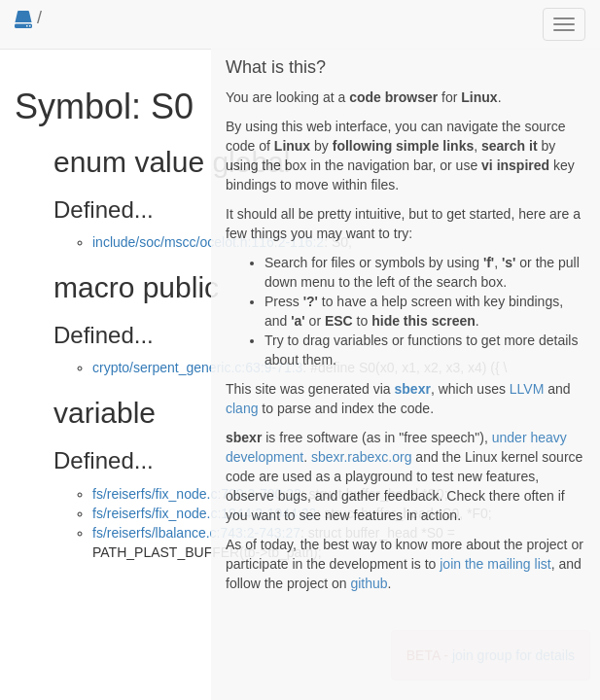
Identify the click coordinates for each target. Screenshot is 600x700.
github (369, 583)
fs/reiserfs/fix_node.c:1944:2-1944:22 (204, 513)
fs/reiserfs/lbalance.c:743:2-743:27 (196, 533)
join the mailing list (495, 564)
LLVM (527, 389)
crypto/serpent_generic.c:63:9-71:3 (197, 367)
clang (242, 408)
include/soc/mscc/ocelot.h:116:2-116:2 (208, 242)
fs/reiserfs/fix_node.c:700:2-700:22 (197, 494)
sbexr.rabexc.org (362, 457)
